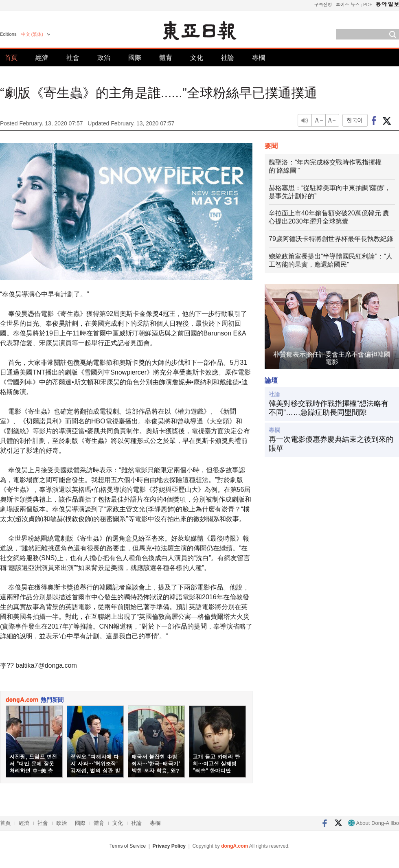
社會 (73, 58)
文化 (197, 58)
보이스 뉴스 (348, 4)
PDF (368, 4)
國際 (135, 58)
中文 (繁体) (32, 34)
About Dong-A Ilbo (374, 823)
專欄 (259, 58)
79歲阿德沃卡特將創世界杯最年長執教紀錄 (331, 239)
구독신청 (323, 4)
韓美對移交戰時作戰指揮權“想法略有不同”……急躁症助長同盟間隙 (329, 408)
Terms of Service (128, 846)
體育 (166, 58)
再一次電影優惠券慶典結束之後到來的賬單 (331, 444)
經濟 (42, 58)
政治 (104, 58)
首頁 (11, 58)
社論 (228, 58)
